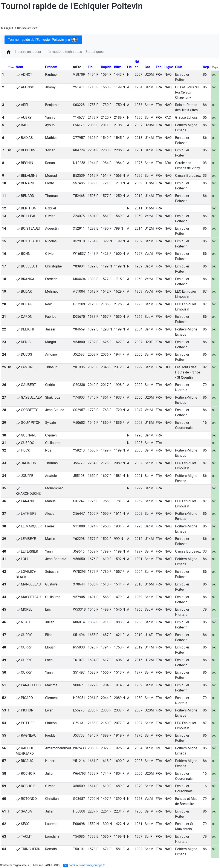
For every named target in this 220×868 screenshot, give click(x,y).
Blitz (117, 67)
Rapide (106, 67)
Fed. (159, 67)
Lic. (130, 67)
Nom (19, 67)
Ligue (169, 67)
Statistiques (95, 52)
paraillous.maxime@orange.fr (84, 865)
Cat (147, 67)
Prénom (51, 67)
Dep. (206, 67)
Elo (90, 67)
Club (179, 67)
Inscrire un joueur (28, 52)
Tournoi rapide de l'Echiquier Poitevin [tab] (43, 40)
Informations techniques (63, 52)
